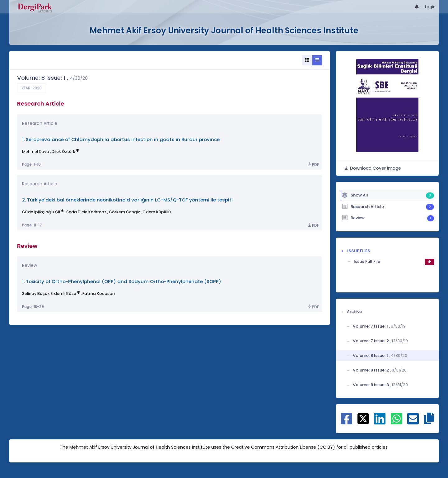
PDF (313, 165)
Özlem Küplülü (157, 212)
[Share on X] (363, 418)
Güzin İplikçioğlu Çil (41, 212)
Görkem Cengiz (124, 212)
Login (430, 7)
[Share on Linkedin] (380, 422)
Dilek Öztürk (63, 151)
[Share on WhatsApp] (397, 422)
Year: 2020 (32, 88)
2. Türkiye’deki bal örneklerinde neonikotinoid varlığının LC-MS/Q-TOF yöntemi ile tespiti (127, 200)
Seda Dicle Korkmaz (86, 212)
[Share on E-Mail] (413, 422)
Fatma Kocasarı (99, 293)
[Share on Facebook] (346, 422)
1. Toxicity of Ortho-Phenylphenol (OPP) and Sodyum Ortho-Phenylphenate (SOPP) (122, 281)
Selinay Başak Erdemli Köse (49, 293)
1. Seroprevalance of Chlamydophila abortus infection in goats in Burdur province (121, 139)
